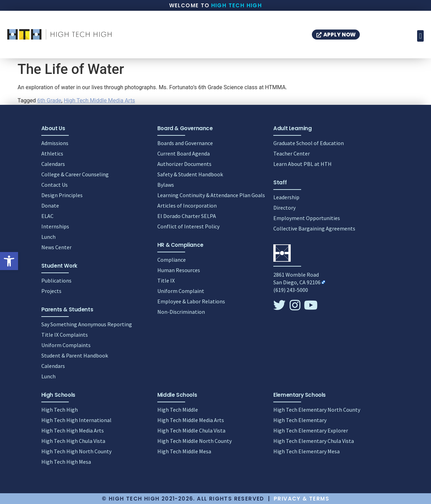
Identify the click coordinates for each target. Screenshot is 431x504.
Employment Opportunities (307, 218)
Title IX (166, 280)
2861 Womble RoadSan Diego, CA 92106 (297, 278)
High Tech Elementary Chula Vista (314, 441)
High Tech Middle (178, 410)
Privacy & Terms (301, 499)
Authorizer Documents (184, 164)
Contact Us (55, 185)
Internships (55, 226)
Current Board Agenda (184, 153)
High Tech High (237, 5)
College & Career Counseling (75, 174)
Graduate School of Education (309, 143)
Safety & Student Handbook (190, 174)
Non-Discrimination (181, 312)
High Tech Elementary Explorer (311, 430)
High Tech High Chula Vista (73, 441)
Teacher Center (292, 153)
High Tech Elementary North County (317, 410)
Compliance (172, 260)
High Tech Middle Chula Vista (191, 430)
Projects (51, 291)
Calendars (53, 164)
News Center (56, 247)
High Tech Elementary (300, 420)
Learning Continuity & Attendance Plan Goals (211, 195)
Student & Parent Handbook (75, 355)
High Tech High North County (76, 451)
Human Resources (179, 270)
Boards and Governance (185, 143)
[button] (9, 261)
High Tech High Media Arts (73, 430)
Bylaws (166, 185)
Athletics (52, 153)
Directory (284, 208)
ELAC (47, 216)
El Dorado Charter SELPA (187, 216)
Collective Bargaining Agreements (314, 228)
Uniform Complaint (181, 291)
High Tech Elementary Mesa (306, 451)
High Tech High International (76, 420)
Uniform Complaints (66, 345)
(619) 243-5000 (291, 290)
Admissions (55, 143)
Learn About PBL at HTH (302, 164)
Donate (50, 205)
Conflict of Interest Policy (188, 226)
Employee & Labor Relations (191, 301)
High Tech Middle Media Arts (100, 100)
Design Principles (62, 195)
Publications (56, 280)
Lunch (48, 237)
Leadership (286, 197)
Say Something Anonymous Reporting (87, 324)
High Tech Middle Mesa (184, 451)
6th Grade (49, 100)
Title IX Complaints (65, 335)
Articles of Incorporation (187, 205)
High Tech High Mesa (66, 462)
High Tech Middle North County (194, 441)
